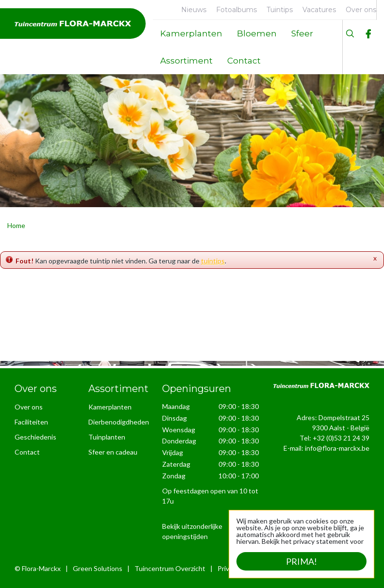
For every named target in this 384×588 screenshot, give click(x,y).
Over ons (29, 407)
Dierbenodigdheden (119, 422)
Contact (27, 452)
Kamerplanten (110, 407)
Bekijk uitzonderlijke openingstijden (192, 531)
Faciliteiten (31, 422)
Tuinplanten (107, 437)
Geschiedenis (35, 437)
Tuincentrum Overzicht (170, 568)
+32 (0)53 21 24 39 (341, 438)
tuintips (213, 261)
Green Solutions (98, 568)
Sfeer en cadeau (113, 452)
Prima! (301, 561)
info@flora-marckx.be (337, 448)
